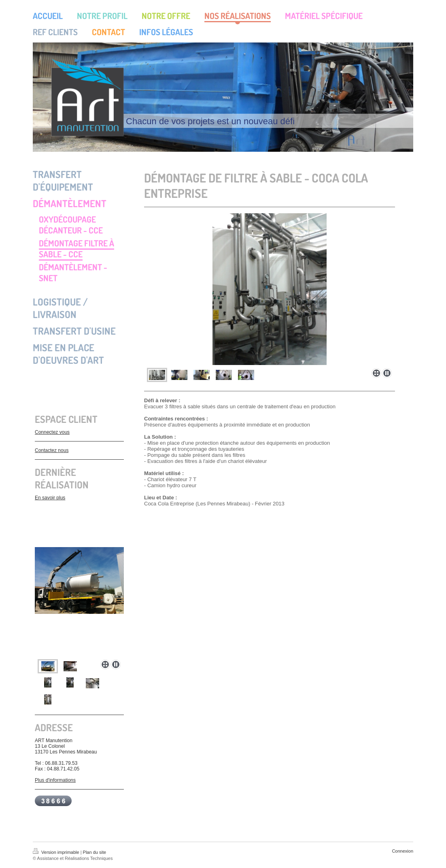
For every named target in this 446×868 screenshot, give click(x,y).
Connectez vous (52, 432)
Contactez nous (52, 450)
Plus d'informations (55, 780)
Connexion (402, 851)
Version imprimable (57, 852)
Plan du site (95, 852)
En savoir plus (50, 498)
